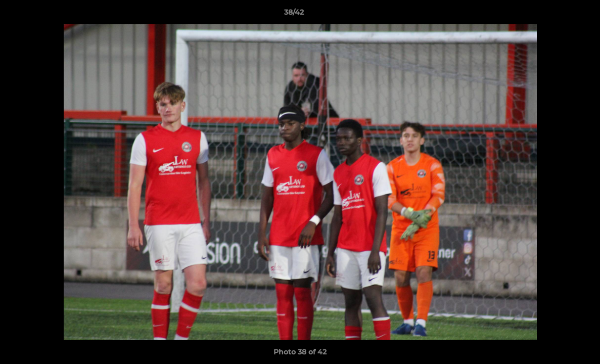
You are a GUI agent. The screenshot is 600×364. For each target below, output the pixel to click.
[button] (558, 15)
